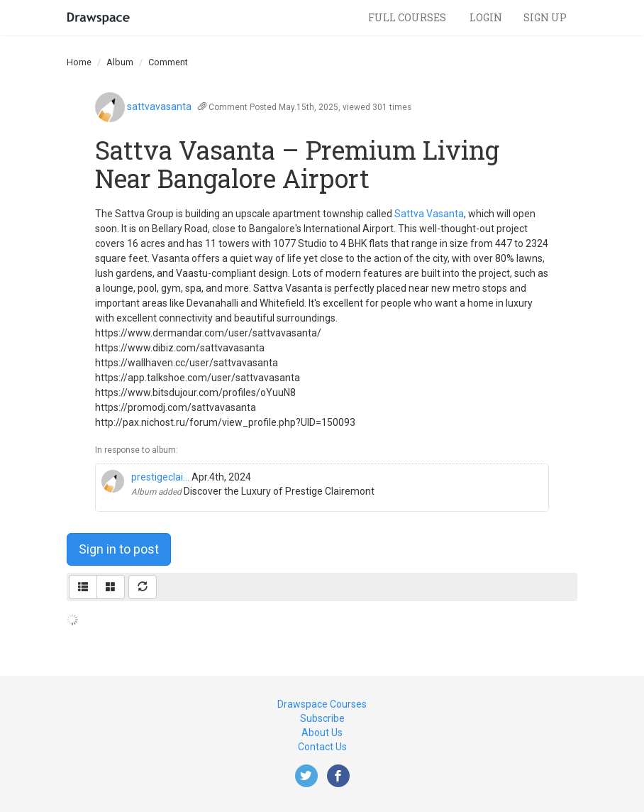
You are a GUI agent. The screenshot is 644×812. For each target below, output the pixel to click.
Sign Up (545, 17)
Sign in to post (119, 549)
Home (79, 62)
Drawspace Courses (322, 704)
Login (486, 17)
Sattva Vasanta (429, 214)
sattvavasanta (159, 106)
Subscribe (322, 718)
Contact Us (322, 747)
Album (120, 62)
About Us (322, 733)
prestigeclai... (160, 477)
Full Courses (408, 17)
